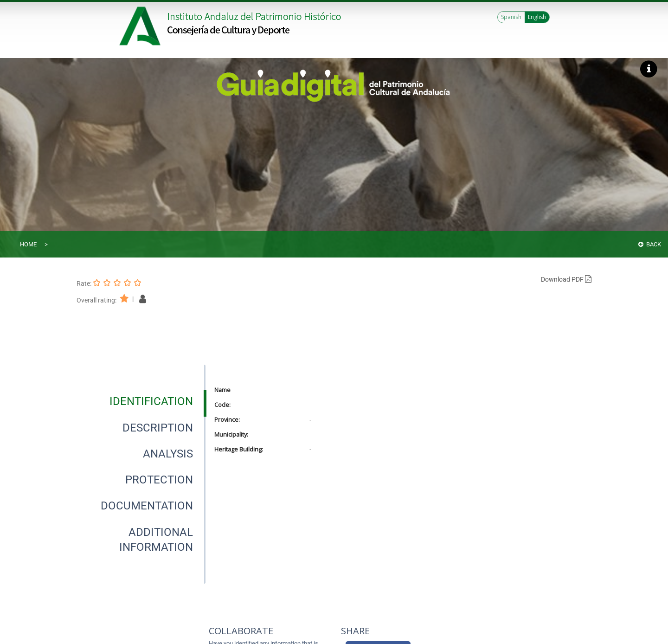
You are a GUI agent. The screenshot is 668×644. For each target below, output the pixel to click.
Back (650, 244)
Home (28, 244)
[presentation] (141, 401)
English (537, 17)
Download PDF (566, 279)
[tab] (151, 401)
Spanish (511, 17)
